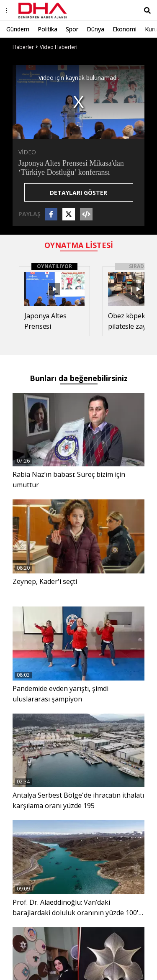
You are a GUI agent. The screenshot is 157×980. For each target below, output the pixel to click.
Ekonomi (125, 29)
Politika (48, 29)
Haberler (23, 47)
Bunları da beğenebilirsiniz (79, 378)
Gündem (18, 29)
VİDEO (27, 152)
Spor (72, 29)
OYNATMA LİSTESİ (79, 245)
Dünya (95, 29)
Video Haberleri (59, 47)
